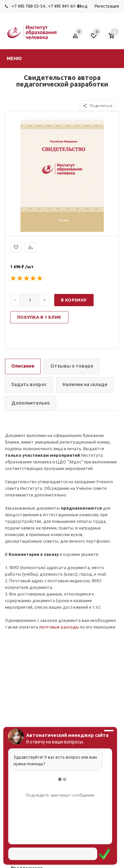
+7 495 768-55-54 (28, 6)
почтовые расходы (59, 627)
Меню (14, 58)
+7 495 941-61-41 (65, 6)
